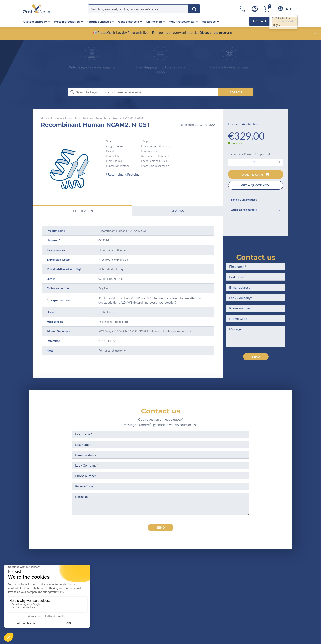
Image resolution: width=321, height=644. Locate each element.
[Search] (194, 9)
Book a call (285, 21)
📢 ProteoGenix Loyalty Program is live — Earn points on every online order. (146, 32)
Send (256, 357)
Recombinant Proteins (79, 118)
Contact (260, 21)
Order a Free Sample (256, 210)
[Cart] (267, 9)
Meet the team (125, 591)
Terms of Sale (164, 576)
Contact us (256, 257)
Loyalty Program (166, 611)
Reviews (177, 211)
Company (121, 584)
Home (45, 118)
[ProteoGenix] (37, 9)
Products (57, 118)
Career (119, 606)
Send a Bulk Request (256, 200)
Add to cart (256, 174)
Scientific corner (126, 599)
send (161, 528)
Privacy (119, 614)
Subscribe (272, 607)
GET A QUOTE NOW (256, 185)
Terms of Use (164, 591)
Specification (82, 211)
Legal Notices (164, 584)
